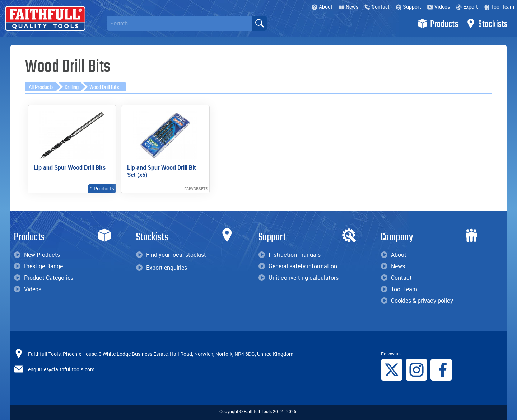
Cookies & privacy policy (417, 301)
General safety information (298, 266)
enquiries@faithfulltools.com (61, 369)
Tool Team (499, 7)
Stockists (487, 24)
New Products (37, 255)
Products (438, 24)
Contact (377, 7)
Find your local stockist (171, 255)
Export (467, 7)
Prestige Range (38, 266)
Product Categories (44, 278)
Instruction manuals (290, 255)
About (322, 7)
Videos (439, 7)
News (348, 7)
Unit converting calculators (299, 278)
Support (408, 7)
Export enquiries (162, 268)
